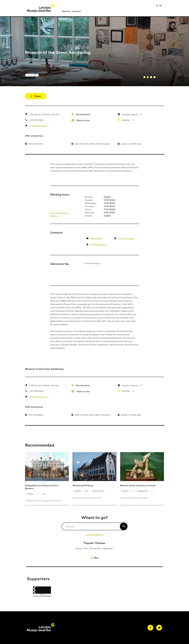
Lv (157, 5)
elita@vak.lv (97, 238)
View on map (83, 120)
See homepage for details (59, 214)
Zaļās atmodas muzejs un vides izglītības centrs (127, 238)
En (161, 5)
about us (66, 11)
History (79, 548)
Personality (96, 548)
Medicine (108, 548)
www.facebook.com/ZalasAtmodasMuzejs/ (40, 126)
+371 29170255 (36, 120)
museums (76, 11)
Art (86, 548)
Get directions (83, 114)
